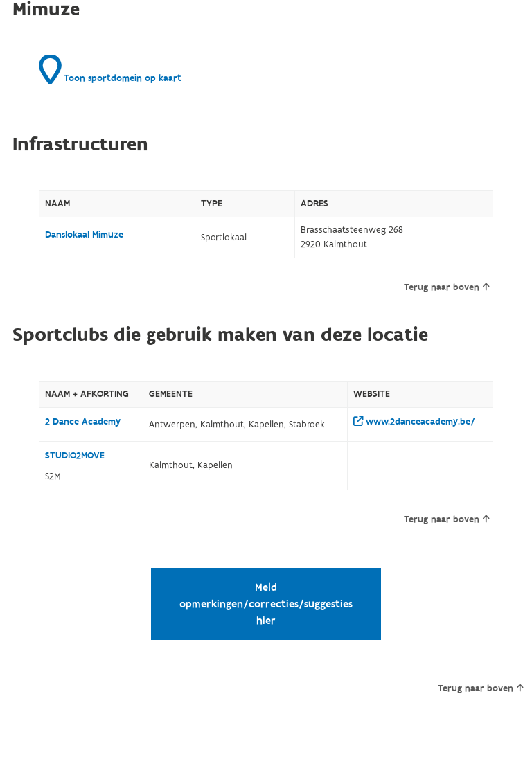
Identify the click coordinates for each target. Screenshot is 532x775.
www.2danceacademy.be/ (414, 422)
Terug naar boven (446, 287)
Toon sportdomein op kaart (110, 70)
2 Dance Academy (83, 422)
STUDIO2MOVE (75, 456)
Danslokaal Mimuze (84, 235)
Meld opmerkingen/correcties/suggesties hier (266, 604)
